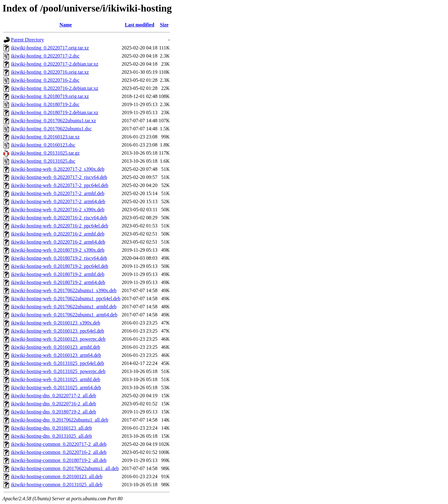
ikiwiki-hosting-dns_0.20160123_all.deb (51, 428)
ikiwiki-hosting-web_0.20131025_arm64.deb (56, 387)
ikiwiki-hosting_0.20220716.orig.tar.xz (50, 72)
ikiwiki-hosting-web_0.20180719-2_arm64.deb (58, 282)
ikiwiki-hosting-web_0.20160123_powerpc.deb (58, 339)
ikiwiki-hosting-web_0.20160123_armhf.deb (56, 347)
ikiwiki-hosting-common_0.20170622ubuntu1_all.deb (65, 468)
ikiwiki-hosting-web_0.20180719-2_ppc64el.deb (60, 266)
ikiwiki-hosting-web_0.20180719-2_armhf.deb (58, 274)
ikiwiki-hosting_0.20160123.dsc (43, 145)
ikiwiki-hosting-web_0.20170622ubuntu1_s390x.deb (64, 290)
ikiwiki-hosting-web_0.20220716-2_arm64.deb (58, 242)
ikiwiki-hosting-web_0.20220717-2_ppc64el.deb (60, 185)
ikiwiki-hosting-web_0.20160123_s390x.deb (56, 323)
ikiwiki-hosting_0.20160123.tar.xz (45, 137)
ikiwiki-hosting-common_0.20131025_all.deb (57, 485)
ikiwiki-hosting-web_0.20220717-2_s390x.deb (58, 169)
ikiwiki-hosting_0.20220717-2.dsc (45, 56)
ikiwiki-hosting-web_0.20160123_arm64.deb (56, 355)
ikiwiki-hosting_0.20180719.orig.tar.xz (50, 96)
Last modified (140, 25)
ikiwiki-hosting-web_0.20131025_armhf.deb (56, 379)
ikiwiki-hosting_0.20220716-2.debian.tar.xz (55, 88)
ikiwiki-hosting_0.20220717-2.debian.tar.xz (55, 64)
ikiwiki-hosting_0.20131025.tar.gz (45, 153)
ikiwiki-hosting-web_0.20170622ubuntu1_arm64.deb (64, 315)
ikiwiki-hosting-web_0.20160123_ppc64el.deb (58, 331)
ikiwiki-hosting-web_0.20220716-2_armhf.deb (58, 234)
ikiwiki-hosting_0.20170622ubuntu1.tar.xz (53, 121)
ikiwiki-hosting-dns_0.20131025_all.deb (51, 436)
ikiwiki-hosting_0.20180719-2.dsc (45, 104)
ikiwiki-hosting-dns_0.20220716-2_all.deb (54, 404)
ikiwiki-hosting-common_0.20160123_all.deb (57, 476)
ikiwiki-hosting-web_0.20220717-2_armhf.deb (58, 193)
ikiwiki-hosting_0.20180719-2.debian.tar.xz (55, 112)
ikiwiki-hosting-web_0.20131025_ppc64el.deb (58, 363)
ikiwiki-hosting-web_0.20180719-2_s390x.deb (58, 250)
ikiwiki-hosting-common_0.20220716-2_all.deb (59, 452)
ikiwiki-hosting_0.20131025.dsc (43, 161)
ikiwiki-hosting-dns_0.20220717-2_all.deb (54, 396)
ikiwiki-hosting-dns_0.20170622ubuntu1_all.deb (60, 420)
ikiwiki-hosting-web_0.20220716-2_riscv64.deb (59, 218)
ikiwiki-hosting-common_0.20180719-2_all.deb (59, 460)
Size (164, 25)
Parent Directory (27, 40)
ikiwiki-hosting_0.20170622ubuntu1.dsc (51, 129)
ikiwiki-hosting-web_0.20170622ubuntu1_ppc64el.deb (66, 299)
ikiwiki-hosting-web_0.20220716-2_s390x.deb (58, 210)
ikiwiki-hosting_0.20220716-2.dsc (45, 80)
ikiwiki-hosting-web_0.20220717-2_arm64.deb (58, 201)
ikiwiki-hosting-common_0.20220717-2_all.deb (59, 444)
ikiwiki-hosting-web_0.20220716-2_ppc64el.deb (60, 226)
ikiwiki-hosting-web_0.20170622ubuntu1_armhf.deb (64, 307)
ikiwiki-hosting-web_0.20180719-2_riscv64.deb (59, 258)
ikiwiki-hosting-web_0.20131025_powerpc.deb (58, 371)
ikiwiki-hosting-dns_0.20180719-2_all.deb (54, 412)
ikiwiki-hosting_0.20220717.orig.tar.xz (50, 48)
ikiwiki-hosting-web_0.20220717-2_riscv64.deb (59, 177)
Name (66, 25)
